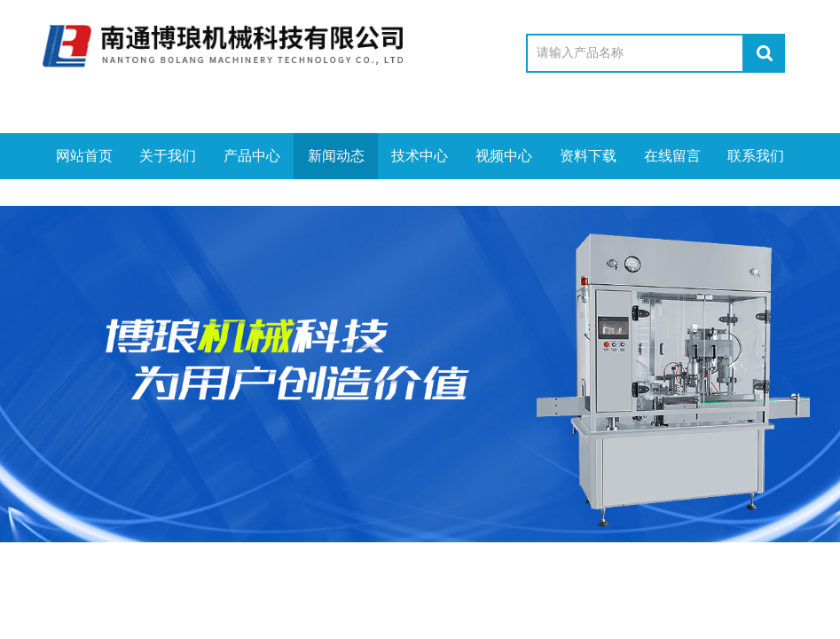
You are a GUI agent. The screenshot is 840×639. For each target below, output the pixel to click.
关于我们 (168, 156)
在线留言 (672, 156)
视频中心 (504, 156)
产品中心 (252, 156)
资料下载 (588, 156)
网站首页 (84, 156)
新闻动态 (336, 156)
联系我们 (756, 156)
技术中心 (420, 156)
